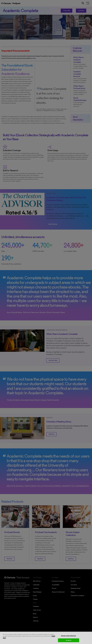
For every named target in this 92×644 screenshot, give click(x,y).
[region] (46, 638)
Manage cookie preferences (69, 636)
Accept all (69, 640)
